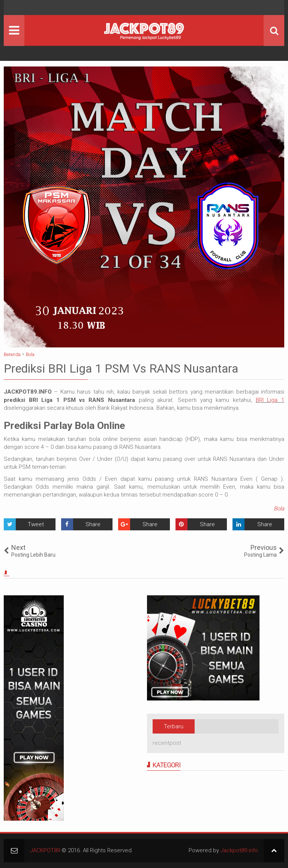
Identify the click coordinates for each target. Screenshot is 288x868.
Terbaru (174, 726)
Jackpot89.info (239, 850)
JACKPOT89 (45, 850)
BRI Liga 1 (270, 400)
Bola (279, 509)
